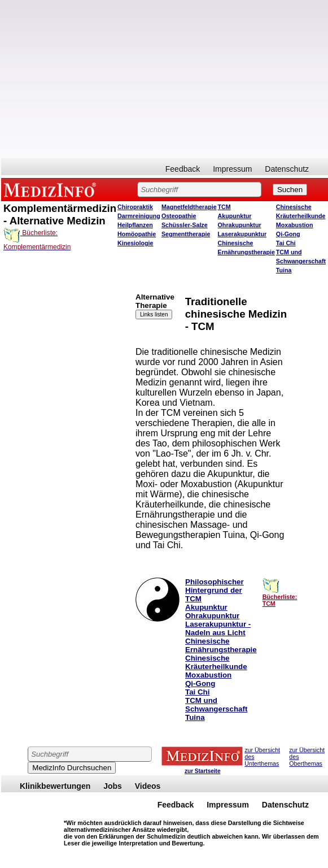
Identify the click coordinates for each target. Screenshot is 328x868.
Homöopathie (137, 234)
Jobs (113, 786)
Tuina (284, 270)
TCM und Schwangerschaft (216, 705)
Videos (148, 786)
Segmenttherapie (186, 234)
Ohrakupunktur (240, 225)
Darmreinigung (139, 216)
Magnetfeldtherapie (189, 207)
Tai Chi (286, 243)
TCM (224, 207)
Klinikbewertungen (55, 786)
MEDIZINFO (52, 189)
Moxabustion (295, 225)
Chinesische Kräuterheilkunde (216, 662)
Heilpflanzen (135, 225)
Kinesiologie (135, 243)
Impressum (232, 169)
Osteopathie (179, 216)
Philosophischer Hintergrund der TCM (215, 590)
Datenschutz (287, 169)
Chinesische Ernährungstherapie (221, 645)
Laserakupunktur (242, 234)
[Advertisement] (53, 375)
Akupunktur (235, 216)
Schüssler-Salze (185, 225)
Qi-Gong (288, 234)
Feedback (183, 169)
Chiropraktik (135, 207)
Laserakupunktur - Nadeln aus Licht (218, 628)
